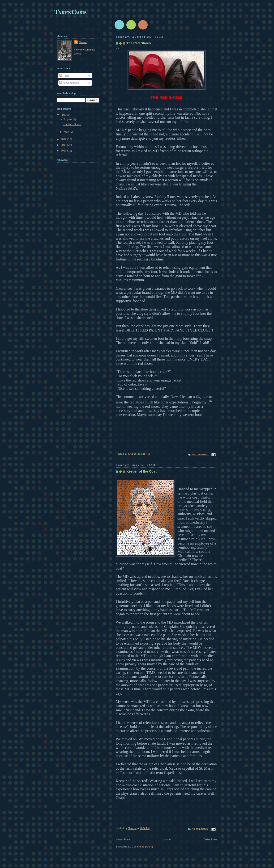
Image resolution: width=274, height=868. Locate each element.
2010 (64, 151)
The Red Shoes (139, 43)
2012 (64, 139)
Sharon (83, 42)
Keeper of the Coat (141, 471)
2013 (64, 115)
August (68, 119)
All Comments (69, 83)
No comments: (200, 454)
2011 (64, 145)
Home (167, 839)
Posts (64, 76)
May (67, 132)
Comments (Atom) (142, 847)
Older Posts (210, 839)
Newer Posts (123, 839)
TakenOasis (70, 12)
